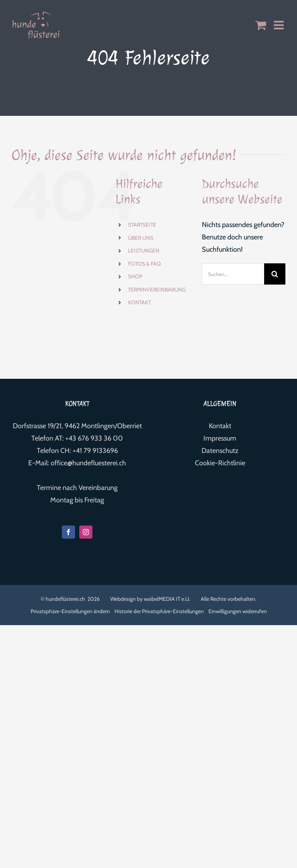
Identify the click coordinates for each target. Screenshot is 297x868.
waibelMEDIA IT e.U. (167, 599)
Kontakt (220, 426)
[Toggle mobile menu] (280, 25)
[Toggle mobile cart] (261, 25)
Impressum (220, 438)
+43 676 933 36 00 (94, 438)
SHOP (135, 276)
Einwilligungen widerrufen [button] (238, 611)
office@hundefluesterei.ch (88, 463)
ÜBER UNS (141, 238)
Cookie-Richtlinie (220, 463)
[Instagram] (86, 532)
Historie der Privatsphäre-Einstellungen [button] (159, 611)
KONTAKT (139, 302)
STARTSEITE (142, 225)
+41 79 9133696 (95, 451)
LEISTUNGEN (144, 251)
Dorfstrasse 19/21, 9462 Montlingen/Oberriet (77, 426)
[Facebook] (68, 532)
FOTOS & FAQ (144, 264)
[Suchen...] (233, 274)
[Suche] (275, 274)
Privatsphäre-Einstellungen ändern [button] (70, 611)
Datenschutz (220, 451)
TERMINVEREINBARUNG (157, 290)
